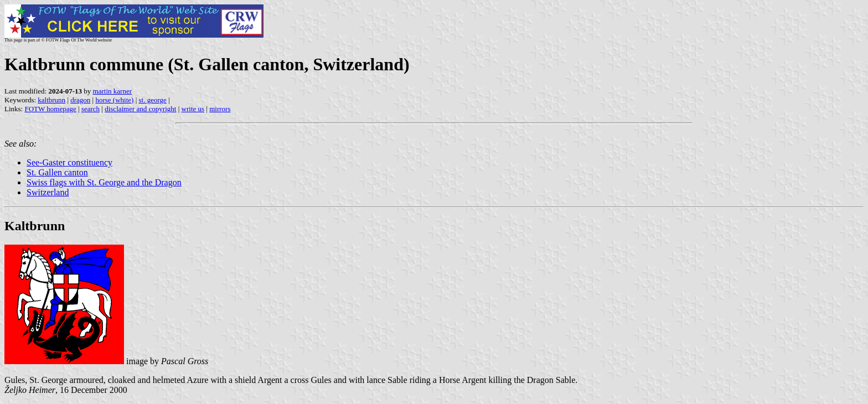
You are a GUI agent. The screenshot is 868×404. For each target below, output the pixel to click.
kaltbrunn (51, 100)
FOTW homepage (50, 109)
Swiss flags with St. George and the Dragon (104, 182)
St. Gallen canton (57, 172)
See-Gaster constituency (69, 162)
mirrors (220, 109)
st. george (153, 100)
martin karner (112, 91)
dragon (80, 100)
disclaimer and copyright (140, 109)
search (91, 109)
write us (193, 109)
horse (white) (114, 100)
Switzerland (48, 192)
